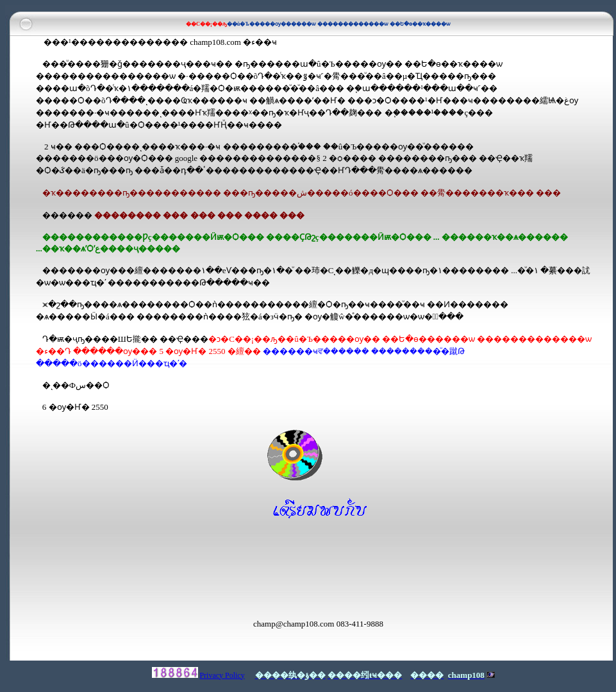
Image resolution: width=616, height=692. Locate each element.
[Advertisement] (186, 568)
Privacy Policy (222, 675)
